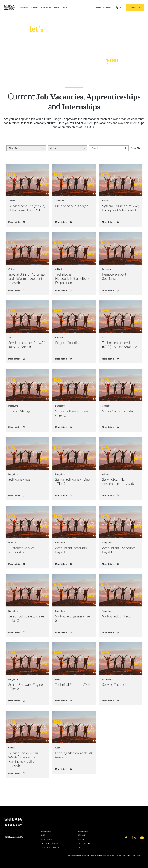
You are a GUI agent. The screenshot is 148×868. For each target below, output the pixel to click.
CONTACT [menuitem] (82, 839)
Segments (24, 8)
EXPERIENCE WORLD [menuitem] (49, 843)
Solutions (35, 8)
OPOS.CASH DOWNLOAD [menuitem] (51, 847)
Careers (107, 8)
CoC (117, 855)
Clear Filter (136, 148)
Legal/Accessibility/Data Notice (103, 855)
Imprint (123, 855)
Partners (65, 7)
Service (56, 7)
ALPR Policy (82, 855)
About (99, 7)
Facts (128, 855)
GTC (89, 855)
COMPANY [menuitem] (82, 835)
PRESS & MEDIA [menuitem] (84, 843)
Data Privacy (71, 855)
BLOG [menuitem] (43, 835)
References (46, 7)
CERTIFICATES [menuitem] (46, 839)
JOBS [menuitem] (80, 847)
